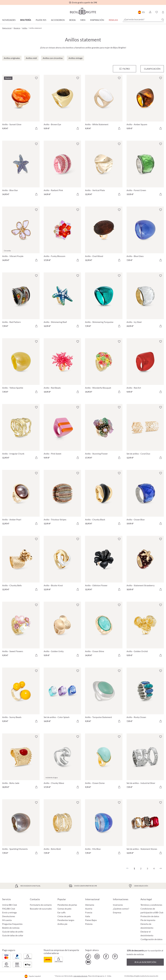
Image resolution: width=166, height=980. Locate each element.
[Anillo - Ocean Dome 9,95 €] (104, 762)
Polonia (89, 924)
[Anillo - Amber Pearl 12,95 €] (21, 499)
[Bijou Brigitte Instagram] (97, 956)
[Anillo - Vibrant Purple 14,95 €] (21, 235)
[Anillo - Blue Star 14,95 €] (21, 169)
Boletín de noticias (11, 928)
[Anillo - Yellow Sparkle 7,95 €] (21, 367)
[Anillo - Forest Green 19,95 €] (145, 169)
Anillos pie (62, 924)
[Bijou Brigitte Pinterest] (115, 956)
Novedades (9, 20)
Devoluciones (9, 916)
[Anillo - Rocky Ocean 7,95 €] (145, 696)
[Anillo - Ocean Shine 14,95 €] (104, 631)
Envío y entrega (9, 912)
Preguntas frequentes (12, 924)
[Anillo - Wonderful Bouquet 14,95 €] (104, 367)
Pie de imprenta (148, 920)
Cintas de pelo (64, 916)
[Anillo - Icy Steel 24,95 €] (145, 301)
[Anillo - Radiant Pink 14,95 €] (62, 169)
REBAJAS (113, 20)
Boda (72, 20)
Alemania (90, 905)
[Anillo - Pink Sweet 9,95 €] (62, 433)
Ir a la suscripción (145, 962)
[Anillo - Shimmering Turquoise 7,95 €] (104, 301)
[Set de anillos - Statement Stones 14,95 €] (145, 828)
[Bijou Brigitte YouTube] (88, 962)
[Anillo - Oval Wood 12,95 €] (104, 235)
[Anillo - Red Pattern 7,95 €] (21, 301)
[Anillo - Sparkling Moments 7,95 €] (21, 828)
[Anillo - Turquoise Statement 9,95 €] (104, 696)
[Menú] (125, 69)
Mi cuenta (7, 920)
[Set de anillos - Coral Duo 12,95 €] (145, 433)
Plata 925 (41, 20)
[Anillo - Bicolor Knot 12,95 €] (62, 565)
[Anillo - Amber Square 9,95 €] (145, 104)
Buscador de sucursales (41, 909)
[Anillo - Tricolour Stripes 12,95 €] (62, 499)
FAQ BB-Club (9, 909)
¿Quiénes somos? (121, 909)
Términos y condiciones (151, 905)
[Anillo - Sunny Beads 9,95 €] (21, 696)
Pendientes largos (66, 920)
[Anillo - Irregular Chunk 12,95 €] (21, 433)
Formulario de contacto (41, 905)
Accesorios (58, 20)
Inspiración (97, 20)
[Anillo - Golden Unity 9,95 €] (62, 631)
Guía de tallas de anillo (13, 932)
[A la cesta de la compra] (36, 128)
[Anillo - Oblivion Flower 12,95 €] (104, 565)
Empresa (117, 912)
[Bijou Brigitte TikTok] (88, 956)
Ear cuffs (61, 912)
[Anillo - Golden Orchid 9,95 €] (145, 631)
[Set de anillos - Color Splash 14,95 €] (62, 696)
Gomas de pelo (64, 909)
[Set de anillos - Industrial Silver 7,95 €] (145, 762)
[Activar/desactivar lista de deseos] (36, 78)
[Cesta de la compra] (163, 12)
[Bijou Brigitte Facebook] (106, 956)
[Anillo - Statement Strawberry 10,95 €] (145, 565)
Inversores (118, 905)
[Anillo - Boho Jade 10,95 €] (21, 762)
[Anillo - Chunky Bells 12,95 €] (21, 565)
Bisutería (26, 20)
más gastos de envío (80, 976)
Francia (89, 912)
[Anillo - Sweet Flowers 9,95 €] (21, 631)
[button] (150, 12)
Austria (89, 909)
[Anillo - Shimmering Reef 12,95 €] (62, 301)
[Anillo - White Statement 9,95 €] (104, 104)
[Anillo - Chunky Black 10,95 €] (104, 499)
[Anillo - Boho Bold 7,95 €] (62, 828)
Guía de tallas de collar (13, 935)
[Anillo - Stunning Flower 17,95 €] (104, 433)
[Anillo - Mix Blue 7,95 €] (104, 828)
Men (83, 20)
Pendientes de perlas (67, 905)
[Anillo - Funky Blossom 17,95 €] (62, 235)
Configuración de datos (152, 939)
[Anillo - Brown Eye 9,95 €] (62, 104)
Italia (88, 916)
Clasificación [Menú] (152, 69)
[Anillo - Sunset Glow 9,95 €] (21, 104)
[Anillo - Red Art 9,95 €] (145, 367)
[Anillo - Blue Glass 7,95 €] (145, 235)
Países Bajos (91, 920)
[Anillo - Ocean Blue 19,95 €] (145, 499)
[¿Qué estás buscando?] (143, 19)
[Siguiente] (160, 868)
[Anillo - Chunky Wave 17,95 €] (62, 762)
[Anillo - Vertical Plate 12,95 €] (104, 169)
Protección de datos (150, 916)
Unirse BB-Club (10, 905)
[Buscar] (163, 20)
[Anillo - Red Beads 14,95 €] (62, 367)
